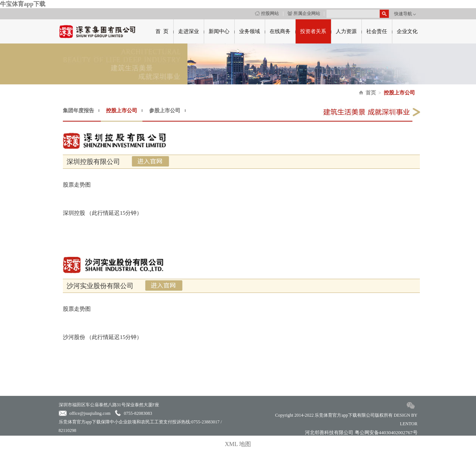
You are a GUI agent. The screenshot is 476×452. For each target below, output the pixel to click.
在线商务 (280, 31)
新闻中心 (219, 31)
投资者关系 (313, 31)
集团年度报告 (78, 111)
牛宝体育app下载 (23, 4)
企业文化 (407, 31)
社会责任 (377, 31)
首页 (371, 93)
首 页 (162, 31)
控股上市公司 (399, 93)
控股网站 (267, 13)
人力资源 (346, 31)
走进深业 (189, 31)
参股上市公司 (165, 111)
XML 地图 (238, 444)
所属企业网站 (304, 13)
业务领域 (250, 31)
